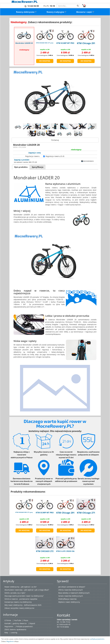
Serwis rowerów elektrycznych (71, 596)
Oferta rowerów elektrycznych (71, 590)
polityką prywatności (97, 639)
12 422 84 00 (33, 6)
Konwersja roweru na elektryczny (18, 602)
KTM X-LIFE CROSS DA (65, 551)
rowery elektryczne (27, 608)
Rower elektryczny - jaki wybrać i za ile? (21, 587)
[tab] (21, 167)
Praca (26, 620)
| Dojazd (31, 623)
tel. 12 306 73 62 (64, 622)
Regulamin (9, 626)
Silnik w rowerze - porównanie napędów (21, 599)
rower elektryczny (73, 602)
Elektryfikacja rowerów (67, 599)
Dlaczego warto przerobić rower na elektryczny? (24, 596)
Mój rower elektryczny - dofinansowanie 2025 (23, 605)
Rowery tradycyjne (57, 12)
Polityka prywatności (25, 626)
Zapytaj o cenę (35, 153)
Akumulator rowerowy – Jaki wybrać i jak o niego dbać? (27, 590)
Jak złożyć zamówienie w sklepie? (72, 587)
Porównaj (55, 140)
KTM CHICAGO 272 (45, 551)
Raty (6, 633)
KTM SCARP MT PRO (65, 43)
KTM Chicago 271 (86, 513)
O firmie (8, 620)
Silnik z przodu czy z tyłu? (15, 593)
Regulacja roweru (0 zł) (55, 156)
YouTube (18, 620)
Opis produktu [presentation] (21, 167)
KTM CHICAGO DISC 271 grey (45, 43)
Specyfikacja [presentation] (38, 167)
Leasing (14, 633)
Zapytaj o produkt (22, 160)
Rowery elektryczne (26, 12)
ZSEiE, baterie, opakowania (15, 629)
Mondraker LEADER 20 (24, 43)
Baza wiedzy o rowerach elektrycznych (74, 593)
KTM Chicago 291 (86, 43)
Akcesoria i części (85, 12)
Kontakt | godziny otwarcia (16, 623)
